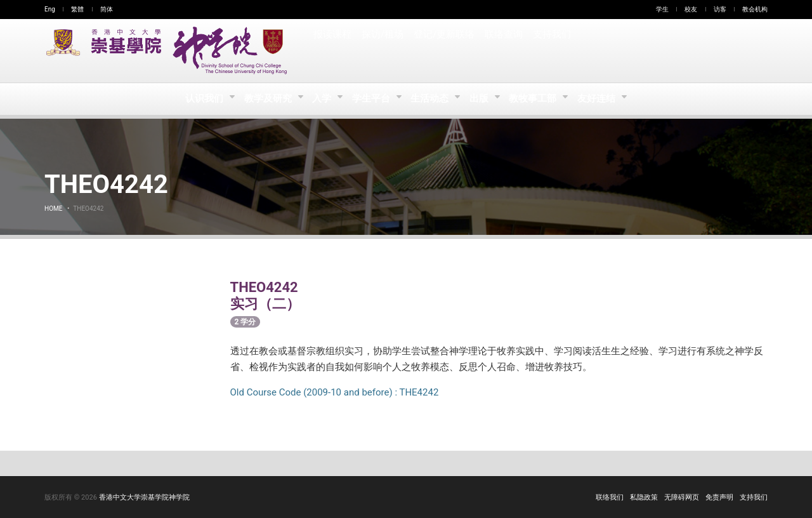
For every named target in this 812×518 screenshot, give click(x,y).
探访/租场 (383, 51)
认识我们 (201, 99)
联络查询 (502, 51)
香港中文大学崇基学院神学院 (144, 497)
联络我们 (610, 497)
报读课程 (332, 51)
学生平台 (371, 99)
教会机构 (755, 9)
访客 (720, 9)
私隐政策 (644, 497)
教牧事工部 (538, 99)
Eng (50, 9)
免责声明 (719, 497)
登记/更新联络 (443, 51)
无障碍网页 (682, 497)
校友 (691, 9)
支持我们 (551, 51)
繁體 (77, 9)
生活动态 (431, 99)
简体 (107, 9)
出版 (482, 99)
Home (53, 209)
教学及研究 (265, 99)
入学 (321, 99)
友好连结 (602, 99)
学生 (662, 9)
